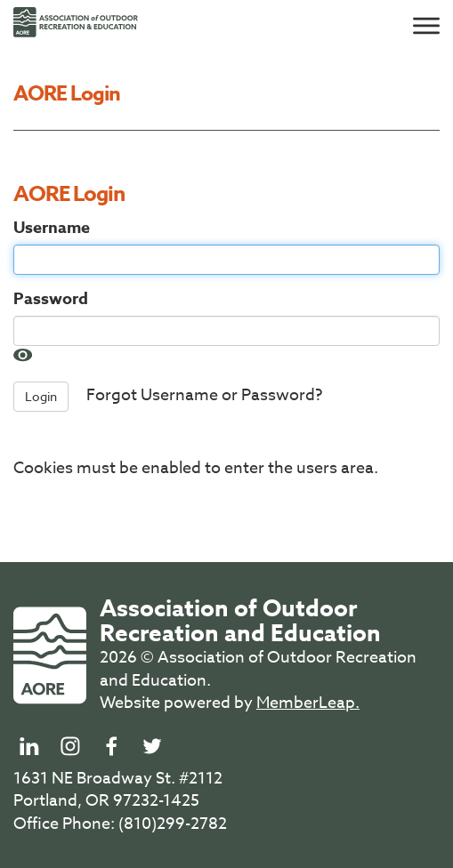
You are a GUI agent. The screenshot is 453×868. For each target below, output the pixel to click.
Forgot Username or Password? (204, 396)
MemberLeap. (308, 703)
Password (51, 299)
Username (52, 228)
